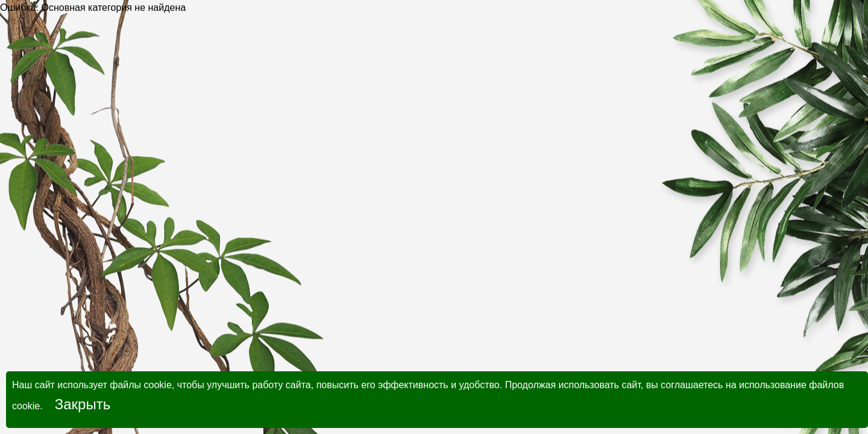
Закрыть (83, 404)
